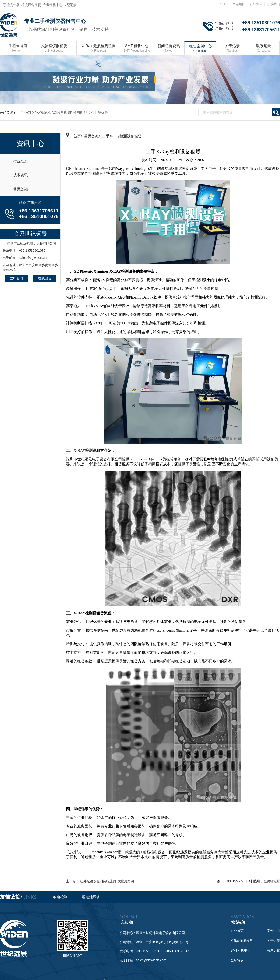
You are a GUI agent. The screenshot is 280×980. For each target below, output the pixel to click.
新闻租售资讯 (169, 48)
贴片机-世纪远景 (96, 113)
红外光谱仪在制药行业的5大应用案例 (107, 881)
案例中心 (273, 931)
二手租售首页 (16, 48)
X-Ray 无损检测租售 (99, 48)
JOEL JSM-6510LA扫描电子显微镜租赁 (252, 881)
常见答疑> (93, 136)
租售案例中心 (200, 49)
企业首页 (237, 931)
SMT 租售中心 (137, 48)
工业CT (26, 113)
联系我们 (273, 4)
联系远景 (264, 48)
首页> (78, 136)
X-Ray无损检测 (242, 941)
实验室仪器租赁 (54, 48)
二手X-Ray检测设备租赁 (122, 136)
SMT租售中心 (241, 950)
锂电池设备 (91, 897)
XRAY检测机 (41, 113)
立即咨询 (16, 278)
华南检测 (60, 897)
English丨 (224, 4)
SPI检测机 (75, 113)
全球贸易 (237, 960)
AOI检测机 (59, 113)
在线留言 (45, 278)
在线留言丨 (258, 4)
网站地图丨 (241, 4)
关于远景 (232, 48)
